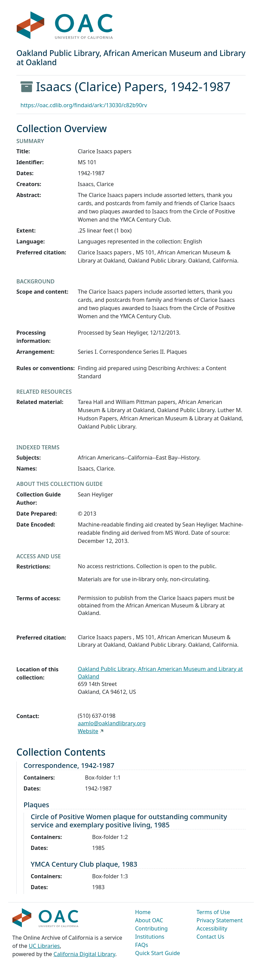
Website (88, 731)
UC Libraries (44, 946)
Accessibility (212, 928)
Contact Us (210, 937)
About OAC (149, 920)
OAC (65, 26)
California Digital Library (84, 954)
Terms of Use (213, 912)
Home (143, 912)
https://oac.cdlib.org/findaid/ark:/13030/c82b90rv (84, 105)
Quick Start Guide (158, 953)
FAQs (142, 945)
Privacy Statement (220, 920)
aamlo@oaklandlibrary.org (112, 723)
